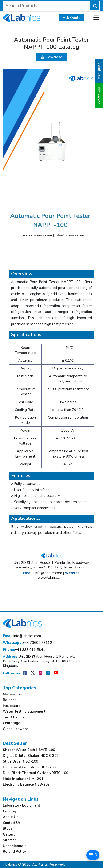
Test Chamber (14, 717)
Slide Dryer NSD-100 (20, 761)
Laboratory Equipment (21, 805)
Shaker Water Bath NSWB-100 (29, 750)
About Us (11, 817)
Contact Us (12, 823)
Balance (10, 700)
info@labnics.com (69, 235)
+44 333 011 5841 (24, 650)
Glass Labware (16, 729)
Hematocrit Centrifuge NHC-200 (29, 767)
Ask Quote (72, 18)
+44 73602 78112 (27, 643)
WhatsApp (99, 96)
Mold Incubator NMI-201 (23, 779)
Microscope (12, 694)
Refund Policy (14, 852)
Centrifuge (12, 723)
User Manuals (15, 846)
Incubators (12, 706)
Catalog (9, 811)
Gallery (9, 834)
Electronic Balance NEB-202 (26, 785)
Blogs (8, 829)
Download (52, 57)
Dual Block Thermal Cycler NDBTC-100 (36, 773)
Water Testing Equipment (24, 712)
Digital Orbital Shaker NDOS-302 (31, 756)
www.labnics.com (37, 235)
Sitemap (10, 840)
